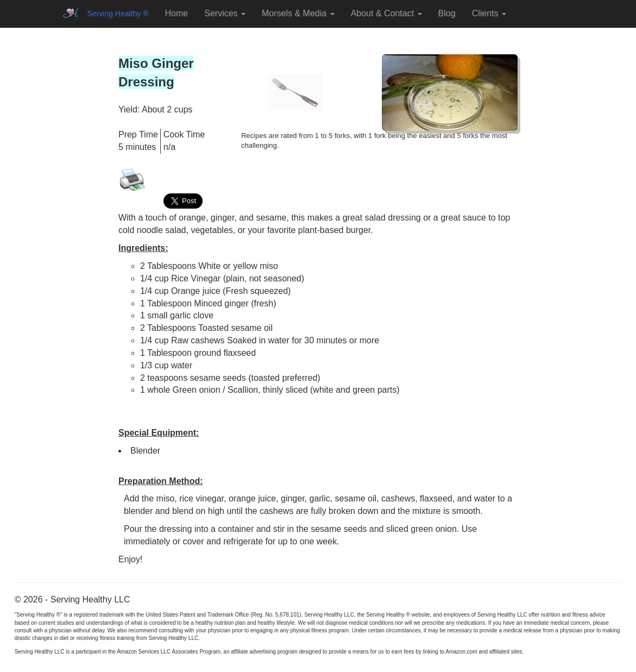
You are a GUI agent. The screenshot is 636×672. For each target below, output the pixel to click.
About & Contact (386, 13)
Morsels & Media (298, 13)
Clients (489, 13)
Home (177, 13)
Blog (447, 13)
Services (225, 13)
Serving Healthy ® (118, 14)
